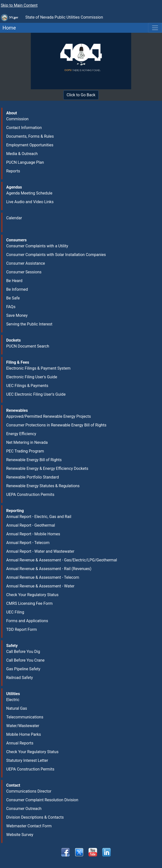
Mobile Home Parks (24, 734)
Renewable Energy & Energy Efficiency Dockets (47, 468)
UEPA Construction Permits (30, 495)
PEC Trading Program (25, 451)
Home (8, 28)
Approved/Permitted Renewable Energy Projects (49, 416)
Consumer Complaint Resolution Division (42, 800)
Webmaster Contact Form (29, 826)
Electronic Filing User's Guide (32, 377)
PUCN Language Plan (25, 162)
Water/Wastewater (23, 726)
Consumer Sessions (24, 272)
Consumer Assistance (26, 263)
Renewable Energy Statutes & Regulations (43, 486)
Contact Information (24, 128)
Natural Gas (17, 708)
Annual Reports (20, 743)
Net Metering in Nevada (27, 442)
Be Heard (14, 281)
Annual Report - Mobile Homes (33, 534)
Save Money (17, 315)
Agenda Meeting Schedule (29, 193)
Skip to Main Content (19, 5)
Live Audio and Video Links (30, 202)
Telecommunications (25, 717)
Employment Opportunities (30, 145)
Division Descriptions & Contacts (35, 817)
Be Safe (13, 298)
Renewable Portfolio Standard (33, 477)
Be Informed (17, 289)
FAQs (11, 307)
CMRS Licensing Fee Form (29, 603)
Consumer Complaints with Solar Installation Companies (56, 255)
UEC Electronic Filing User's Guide (36, 394)
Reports (13, 171)
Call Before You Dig (23, 652)
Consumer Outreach (24, 809)
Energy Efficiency (21, 434)
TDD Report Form (21, 629)
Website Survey (20, 835)
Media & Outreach (22, 154)
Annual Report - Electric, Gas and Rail (39, 517)
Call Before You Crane (25, 660)
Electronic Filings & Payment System (38, 368)
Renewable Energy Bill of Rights (34, 460)
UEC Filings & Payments (27, 386)
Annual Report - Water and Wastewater (40, 551)
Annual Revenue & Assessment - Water (40, 586)
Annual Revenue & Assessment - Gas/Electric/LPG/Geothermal (62, 560)
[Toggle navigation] (155, 28)
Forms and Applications (27, 621)
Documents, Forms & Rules (30, 136)
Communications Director (29, 791)
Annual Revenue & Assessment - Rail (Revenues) (49, 569)
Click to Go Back (81, 95)
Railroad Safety (20, 678)
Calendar (14, 218)
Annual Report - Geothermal (31, 525)
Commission (17, 119)
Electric (13, 700)
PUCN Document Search (28, 346)
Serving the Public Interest (29, 324)
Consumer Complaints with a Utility (37, 246)
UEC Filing (15, 612)
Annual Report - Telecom (28, 543)
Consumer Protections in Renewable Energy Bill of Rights (56, 425)
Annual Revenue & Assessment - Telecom (43, 577)
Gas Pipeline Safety (23, 669)
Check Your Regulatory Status (32, 595)
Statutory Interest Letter (27, 760)
